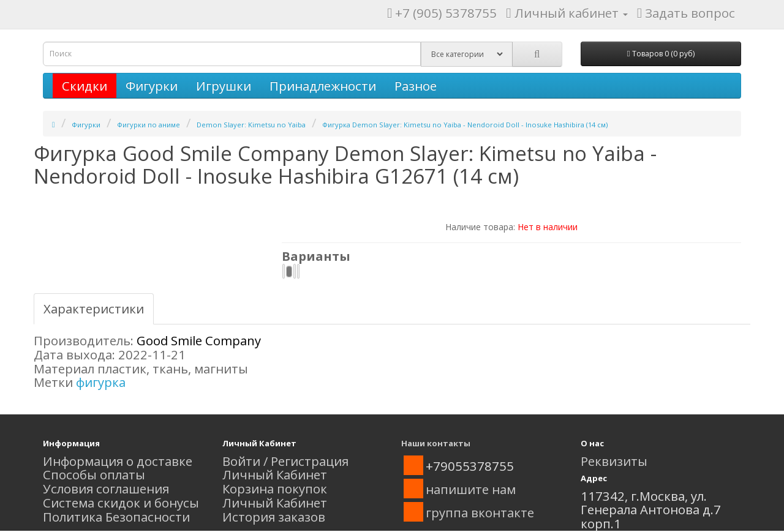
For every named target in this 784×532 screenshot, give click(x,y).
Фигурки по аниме (149, 125)
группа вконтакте (480, 512)
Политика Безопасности (116, 517)
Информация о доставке (118, 461)
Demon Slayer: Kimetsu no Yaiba (251, 125)
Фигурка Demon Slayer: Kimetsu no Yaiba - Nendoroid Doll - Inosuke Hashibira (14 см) (465, 125)
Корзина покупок (275, 489)
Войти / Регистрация (285, 461)
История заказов (274, 517)
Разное (416, 86)
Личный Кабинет (275, 474)
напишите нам (471, 489)
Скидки (85, 86)
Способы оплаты (94, 474)
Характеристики (94, 309)
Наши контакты (436, 443)
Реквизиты (614, 461)
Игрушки (224, 86)
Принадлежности (323, 86)
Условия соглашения (106, 489)
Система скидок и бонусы (121, 503)
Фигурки (152, 86)
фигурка (101, 382)
